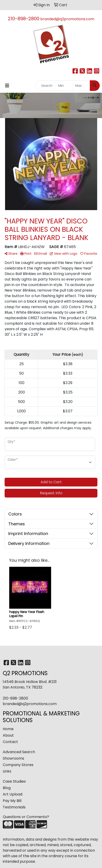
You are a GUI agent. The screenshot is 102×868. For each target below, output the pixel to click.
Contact (10, 742)
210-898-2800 (24, 19)
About (8, 735)
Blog (7, 788)
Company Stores (18, 765)
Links (7, 771)
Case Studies (14, 781)
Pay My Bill (12, 801)
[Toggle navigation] (7, 86)
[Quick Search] (46, 86)
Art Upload (13, 794)
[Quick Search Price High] (81, 86)
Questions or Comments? (26, 817)
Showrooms (13, 758)
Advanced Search (19, 752)
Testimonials (14, 807)
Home (8, 729)
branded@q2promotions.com (67, 19)
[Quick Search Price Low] (64, 86)
